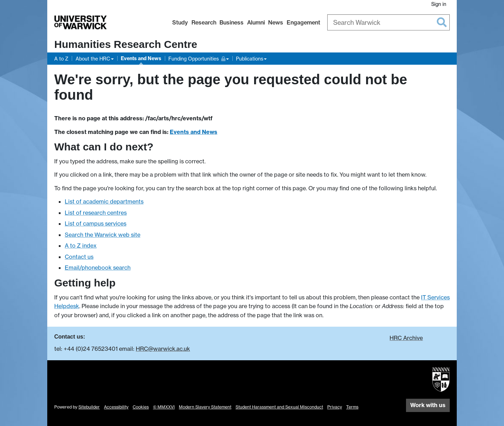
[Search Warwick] (388, 22)
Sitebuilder (89, 407)
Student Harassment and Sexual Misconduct (279, 407)
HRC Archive (406, 338)
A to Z (61, 59)
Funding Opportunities (197, 58)
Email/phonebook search (98, 268)
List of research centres (96, 213)
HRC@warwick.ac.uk (163, 349)
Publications (250, 59)
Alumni (256, 22)
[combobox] (388, 22)
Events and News (141, 58)
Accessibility (116, 407)
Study (180, 22)
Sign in (439, 4)
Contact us (79, 257)
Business (232, 22)
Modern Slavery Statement (205, 407)
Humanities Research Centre (126, 44)
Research (204, 22)
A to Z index (81, 246)
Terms (352, 407)
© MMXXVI (164, 407)
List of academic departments (104, 201)
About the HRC (93, 59)
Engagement (303, 22)
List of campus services (96, 223)
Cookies (141, 407)
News (276, 22)
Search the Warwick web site (103, 235)
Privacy (335, 407)
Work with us (428, 405)
